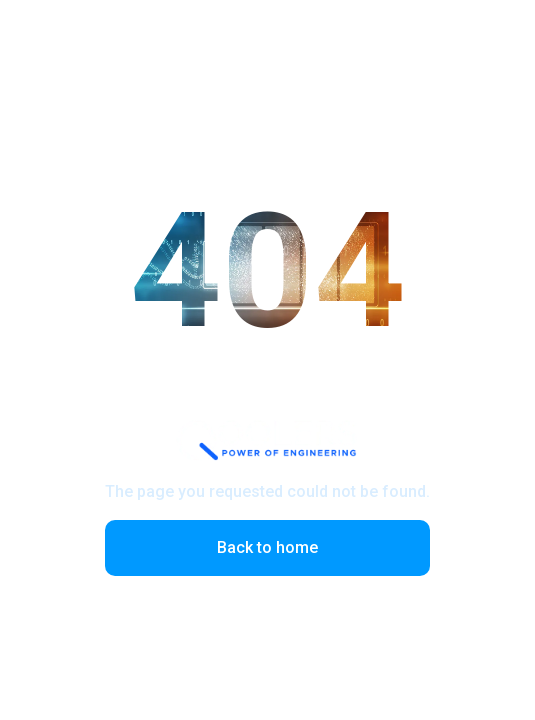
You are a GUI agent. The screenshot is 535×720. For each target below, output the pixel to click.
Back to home (267, 547)
